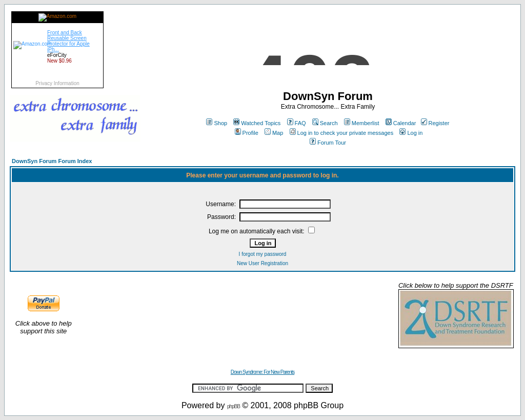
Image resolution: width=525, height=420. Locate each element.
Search (325, 123)
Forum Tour (328, 143)
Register (435, 123)
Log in (411, 133)
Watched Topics (257, 123)
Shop (217, 123)
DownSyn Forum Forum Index (52, 161)
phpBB (234, 406)
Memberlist (362, 123)
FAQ (297, 123)
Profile (247, 133)
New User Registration (262, 263)
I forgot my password (263, 254)
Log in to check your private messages (342, 133)
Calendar (401, 123)
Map (274, 133)
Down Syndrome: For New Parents (263, 372)
